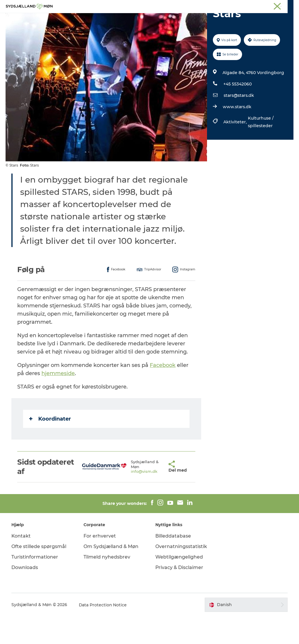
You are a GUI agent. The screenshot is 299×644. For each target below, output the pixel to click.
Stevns (190, 6)
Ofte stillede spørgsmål (39, 574)
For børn (135, 19)
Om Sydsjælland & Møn (111, 574)
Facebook (163, 393)
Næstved (171, 6)
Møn (153, 6)
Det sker (163, 19)
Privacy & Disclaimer (179, 595)
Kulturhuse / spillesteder (261, 150)
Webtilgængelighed (179, 585)
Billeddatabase (173, 564)
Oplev (89, 19)
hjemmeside (58, 401)
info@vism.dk (132, 499)
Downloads (25, 595)
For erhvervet (100, 564)
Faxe (234, 6)
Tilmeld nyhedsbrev (107, 585)
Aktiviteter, (236, 150)
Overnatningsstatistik (181, 574)
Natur (111, 19)
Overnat (190, 19)
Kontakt (21, 564)
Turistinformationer (35, 585)
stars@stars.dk (239, 123)
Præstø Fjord (213, 6)
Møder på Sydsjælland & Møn (268, 6)
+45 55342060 (238, 112)
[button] (154, 494)
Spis (212, 19)
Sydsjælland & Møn (127, 6)
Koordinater (50, 447)
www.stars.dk (237, 134)
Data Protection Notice (103, 633)
